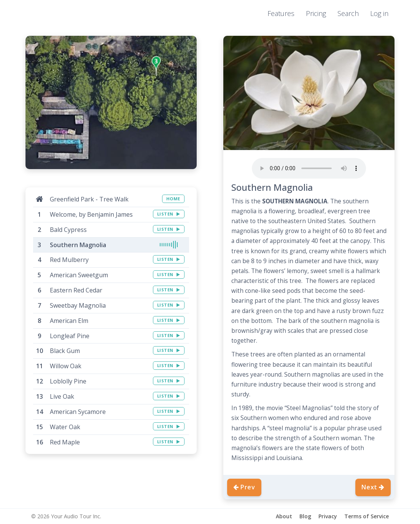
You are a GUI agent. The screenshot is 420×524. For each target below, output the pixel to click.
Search (348, 13)
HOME (173, 199)
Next (373, 487)
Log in (379, 13)
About (284, 516)
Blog (305, 516)
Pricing (316, 13)
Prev (244, 487)
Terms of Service (367, 516)
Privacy (328, 516)
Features (281, 13)
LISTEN (169, 214)
